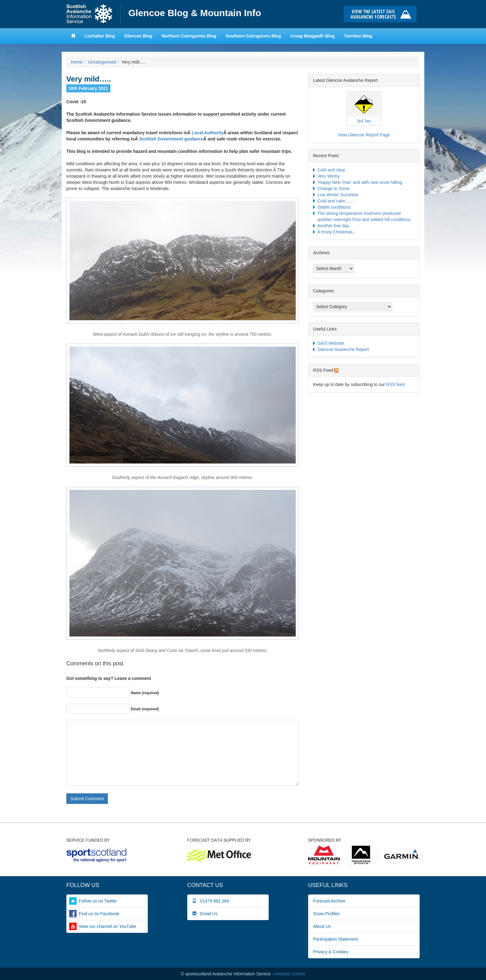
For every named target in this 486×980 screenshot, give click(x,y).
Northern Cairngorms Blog (189, 36)
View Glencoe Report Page (364, 135)
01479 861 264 (211, 901)
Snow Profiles (326, 914)
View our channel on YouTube (107, 926)
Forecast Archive (329, 901)
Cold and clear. (332, 170)
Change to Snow (334, 188)
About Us (322, 926)
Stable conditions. (335, 207)
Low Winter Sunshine (338, 195)
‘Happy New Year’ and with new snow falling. (360, 182)
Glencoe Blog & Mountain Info (195, 13)
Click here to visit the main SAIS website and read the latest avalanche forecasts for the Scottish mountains (382, 14)
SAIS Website (331, 343)
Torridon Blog (358, 36)
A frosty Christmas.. (336, 232)
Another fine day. (334, 226)
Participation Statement (336, 939)
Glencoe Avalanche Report (343, 349)
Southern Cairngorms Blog (253, 36)
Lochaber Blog (100, 36)
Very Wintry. (329, 176)
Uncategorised (102, 62)
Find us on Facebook (99, 914)
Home (93, 14)
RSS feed (395, 384)
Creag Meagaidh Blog (313, 36)
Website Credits (290, 974)
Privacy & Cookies (331, 952)
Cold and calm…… (336, 201)
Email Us (205, 914)
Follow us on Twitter (98, 901)
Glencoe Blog (138, 36)
